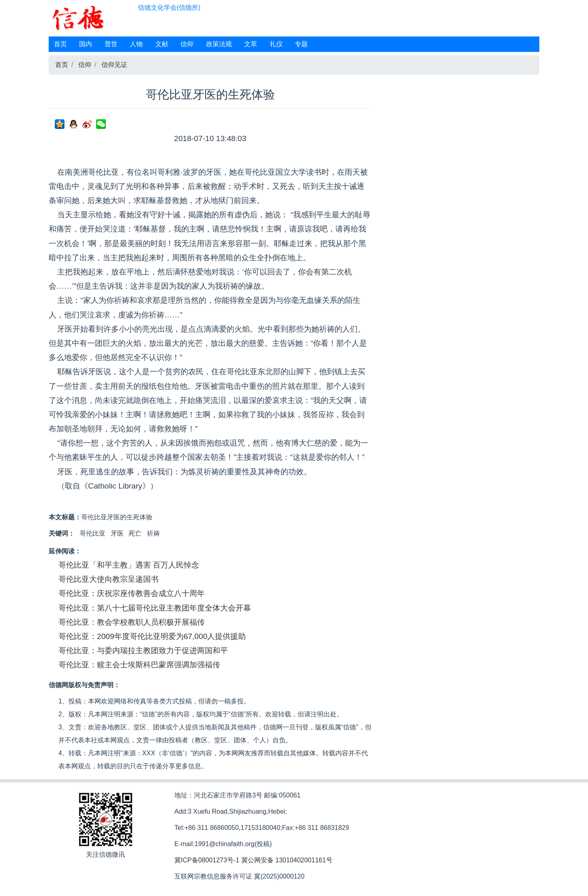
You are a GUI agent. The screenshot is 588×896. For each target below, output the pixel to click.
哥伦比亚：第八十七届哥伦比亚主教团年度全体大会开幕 (155, 608)
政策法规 (219, 44)
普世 (111, 44)
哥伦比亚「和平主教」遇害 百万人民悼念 (129, 565)
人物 (136, 44)
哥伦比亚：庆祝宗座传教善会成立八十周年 (132, 593)
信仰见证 (114, 65)
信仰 (187, 44)
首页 (60, 44)
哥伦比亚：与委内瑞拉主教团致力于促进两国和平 (143, 651)
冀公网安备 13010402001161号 (287, 860)
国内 (86, 44)
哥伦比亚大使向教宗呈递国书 (108, 579)
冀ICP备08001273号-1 (207, 860)
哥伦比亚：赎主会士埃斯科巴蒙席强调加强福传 (139, 665)
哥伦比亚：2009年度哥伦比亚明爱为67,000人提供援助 (152, 636)
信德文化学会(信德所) (169, 8)
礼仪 (276, 44)
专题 (301, 44)
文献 (162, 44)
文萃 (251, 44)
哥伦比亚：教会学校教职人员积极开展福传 (132, 622)
